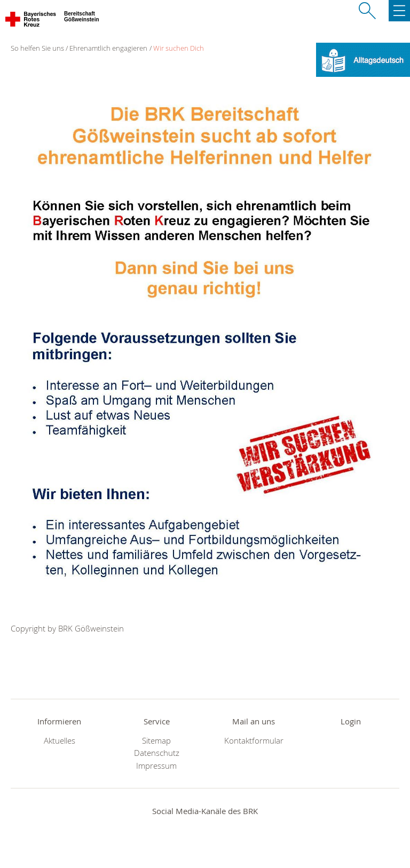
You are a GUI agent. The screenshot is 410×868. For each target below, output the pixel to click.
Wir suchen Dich (179, 48)
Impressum (156, 766)
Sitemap (156, 741)
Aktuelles (60, 741)
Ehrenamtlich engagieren (108, 48)
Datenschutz (157, 753)
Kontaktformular (254, 741)
